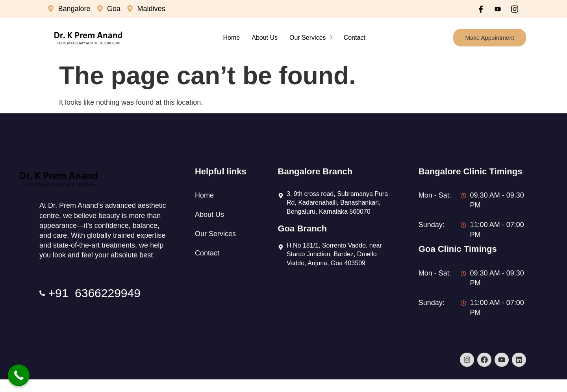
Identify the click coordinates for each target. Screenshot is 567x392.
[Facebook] (481, 9)
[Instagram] (515, 9)
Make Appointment (489, 38)
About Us (265, 38)
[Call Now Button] (19, 375)
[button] (311, 38)
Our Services (311, 38)
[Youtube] (498, 9)
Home (232, 38)
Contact (355, 38)
